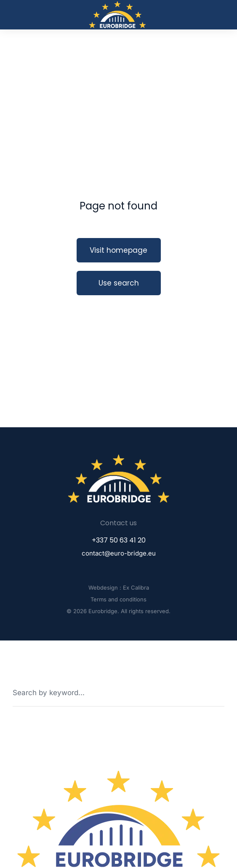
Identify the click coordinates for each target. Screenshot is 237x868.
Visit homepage (118, 250)
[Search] (218, 693)
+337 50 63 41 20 (119, 540)
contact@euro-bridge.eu (119, 553)
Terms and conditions (118, 599)
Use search (119, 283)
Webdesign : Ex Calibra (119, 587)
